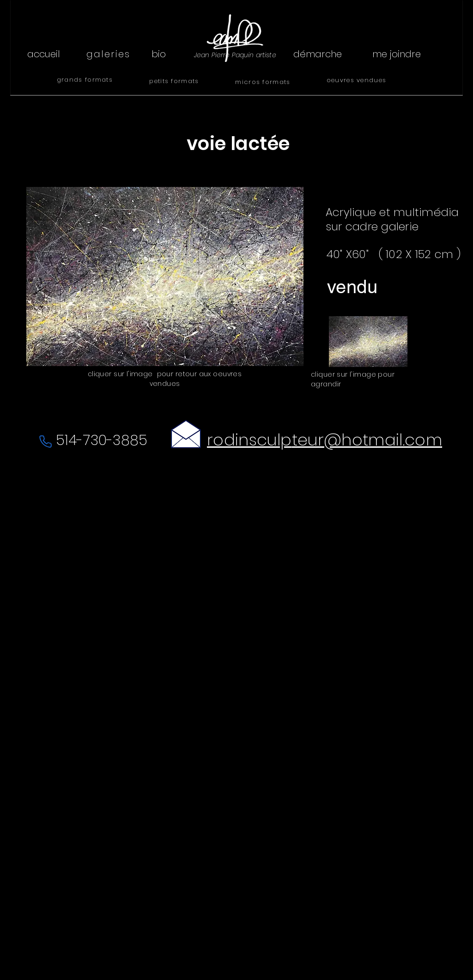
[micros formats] (264, 82)
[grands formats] (86, 80)
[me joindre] (396, 54)
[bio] (159, 54)
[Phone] (45, 441)
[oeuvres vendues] (357, 80)
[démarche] (318, 54)
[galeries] (109, 54)
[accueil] (43, 54)
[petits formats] (175, 81)
